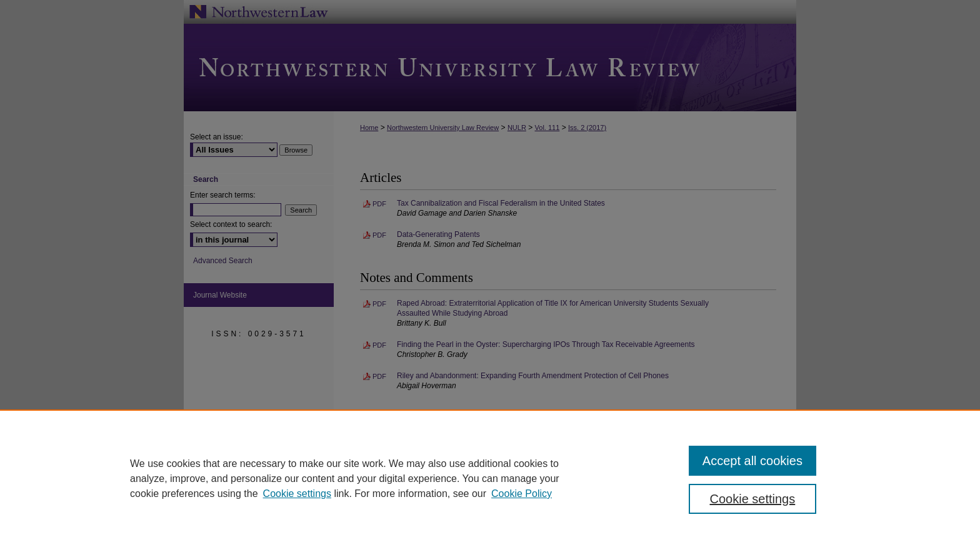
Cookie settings (297, 494)
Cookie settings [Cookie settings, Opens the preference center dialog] (753, 499)
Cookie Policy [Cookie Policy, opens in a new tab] (522, 494)
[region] (490, 478)
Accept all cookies (752, 461)
